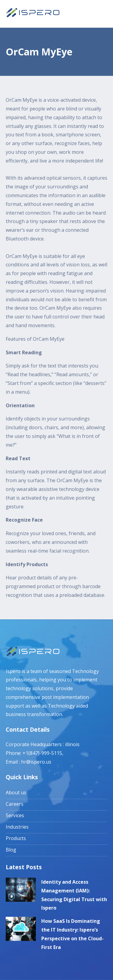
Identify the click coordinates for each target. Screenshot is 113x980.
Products (16, 838)
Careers (15, 804)
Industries (17, 827)
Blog (11, 850)
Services (15, 815)
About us (16, 792)
